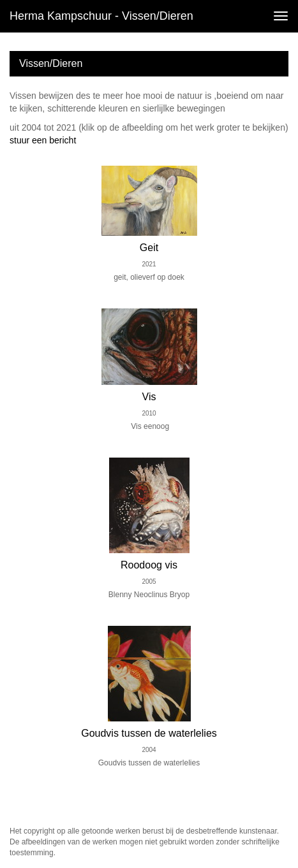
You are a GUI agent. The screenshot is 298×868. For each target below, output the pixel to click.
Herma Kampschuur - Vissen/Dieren (101, 16)
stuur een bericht (43, 140)
